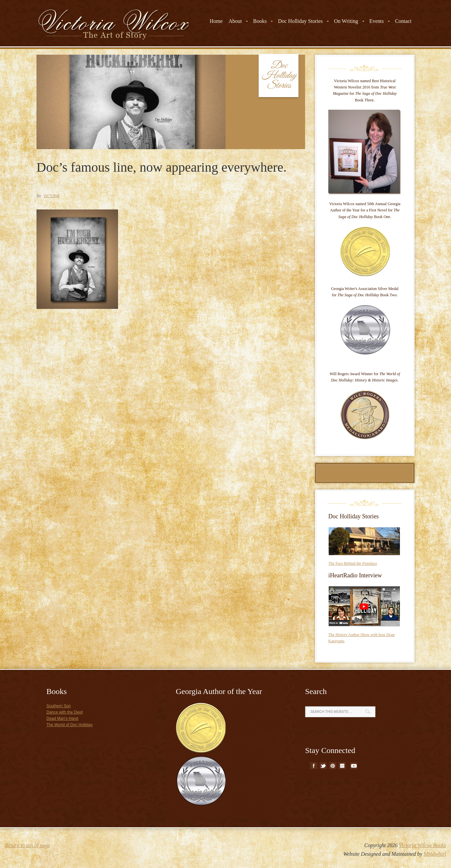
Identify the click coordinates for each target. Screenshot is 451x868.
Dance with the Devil (64, 712)
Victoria (52, 196)
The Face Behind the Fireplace (353, 563)
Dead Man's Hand (62, 719)
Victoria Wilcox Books (422, 845)
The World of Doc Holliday (69, 725)
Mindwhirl (435, 854)
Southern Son (59, 706)
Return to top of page (28, 845)
